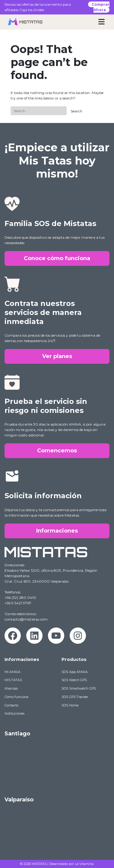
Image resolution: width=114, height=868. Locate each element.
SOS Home (70, 705)
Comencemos (57, 451)
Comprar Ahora (101, 7)
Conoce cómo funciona (57, 258)
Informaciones (57, 531)
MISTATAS (39, 864)
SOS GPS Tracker (75, 697)
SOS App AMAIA (75, 672)
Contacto (11, 705)
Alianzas (11, 689)
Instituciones (14, 714)
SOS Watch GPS (74, 680)
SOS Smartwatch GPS (79, 689)
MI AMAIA (13, 672)
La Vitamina (84, 864)
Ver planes (57, 356)
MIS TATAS (13, 680)
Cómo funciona (16, 697)
